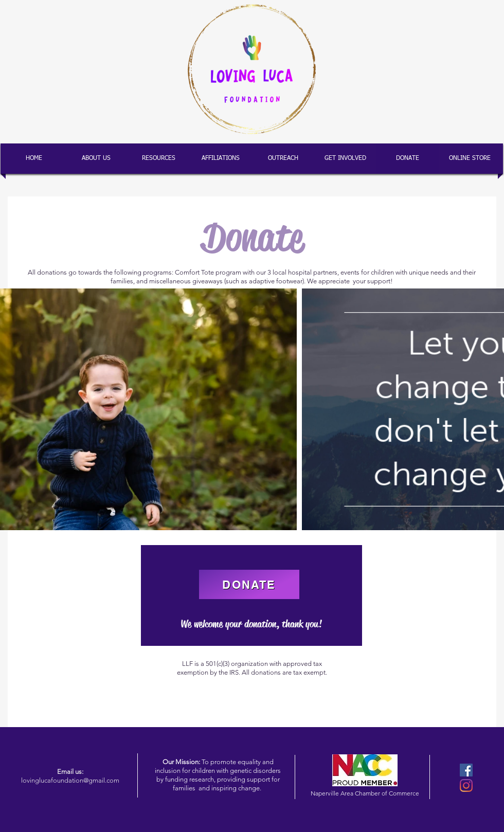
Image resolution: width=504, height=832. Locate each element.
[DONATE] (249, 584)
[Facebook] (466, 770)
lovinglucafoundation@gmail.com (70, 780)
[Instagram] (466, 785)
